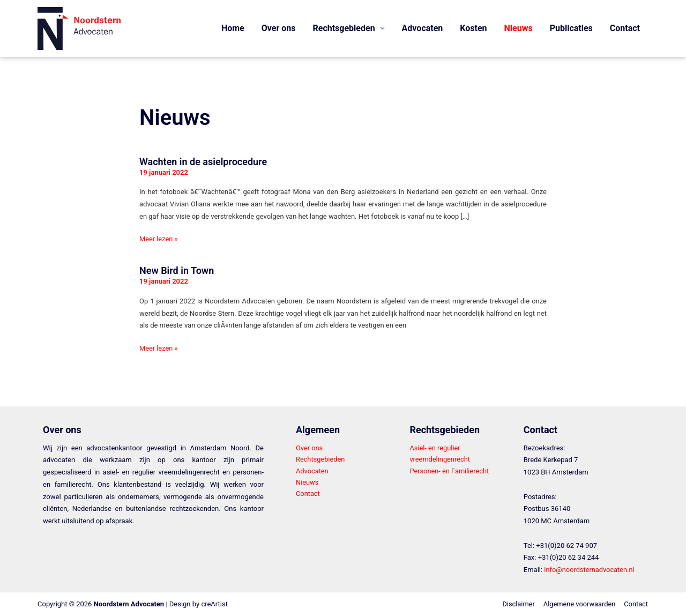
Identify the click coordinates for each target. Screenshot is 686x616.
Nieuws (519, 28)
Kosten (473, 28)
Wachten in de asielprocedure (203, 162)
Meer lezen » (159, 238)
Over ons (279, 28)
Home (233, 28)
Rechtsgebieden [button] (344, 28)
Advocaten (423, 28)
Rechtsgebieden (321, 459)
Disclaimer (517, 604)
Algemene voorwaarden (579, 604)
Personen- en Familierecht (450, 471)
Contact (625, 28)
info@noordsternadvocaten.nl (590, 570)
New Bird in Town (177, 270)
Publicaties (571, 28)
